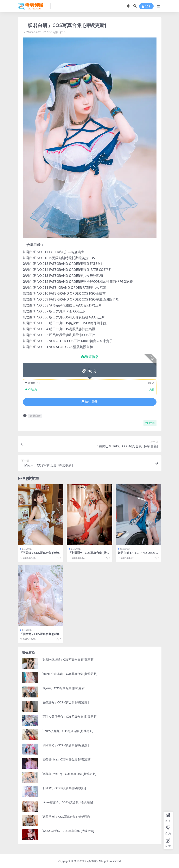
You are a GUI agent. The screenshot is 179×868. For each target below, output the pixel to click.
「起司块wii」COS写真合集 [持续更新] (65, 816)
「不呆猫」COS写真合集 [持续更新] (39, 554)
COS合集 (53, 32)
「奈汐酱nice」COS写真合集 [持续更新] (66, 759)
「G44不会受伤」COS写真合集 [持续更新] (67, 831)
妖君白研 (35, 416)
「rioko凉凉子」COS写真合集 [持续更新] (67, 802)
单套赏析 (125, 549)
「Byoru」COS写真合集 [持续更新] (63, 688)
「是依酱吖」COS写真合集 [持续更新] (64, 702)
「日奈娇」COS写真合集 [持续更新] (63, 788)
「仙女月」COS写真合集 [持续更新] (39, 636)
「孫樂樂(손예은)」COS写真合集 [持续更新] (68, 774)
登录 (146, 6)
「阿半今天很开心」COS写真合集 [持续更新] (69, 717)
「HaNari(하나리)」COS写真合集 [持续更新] (69, 674)
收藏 (150, 423)
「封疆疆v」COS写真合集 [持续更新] (89, 554)
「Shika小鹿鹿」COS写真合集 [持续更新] (67, 731)
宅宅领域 (92, 861)
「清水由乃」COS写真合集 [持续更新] (64, 745)
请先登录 (89, 402)
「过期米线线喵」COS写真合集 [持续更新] (67, 659)
